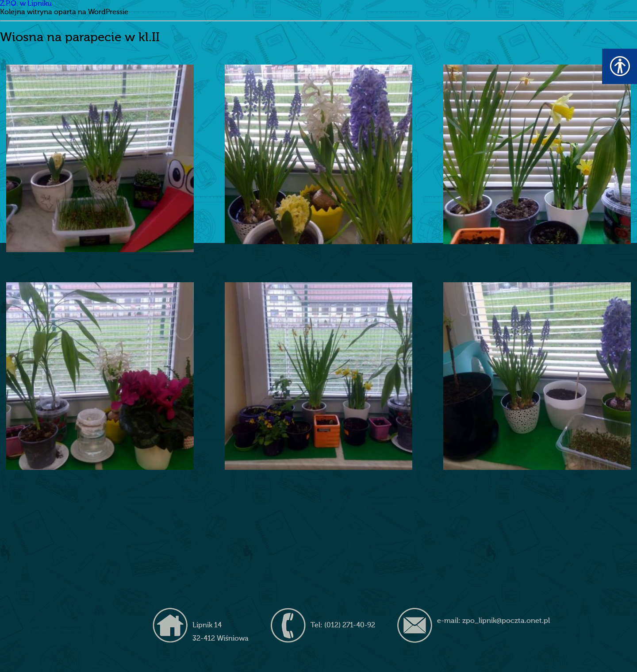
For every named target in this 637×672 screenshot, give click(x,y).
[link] (100, 158)
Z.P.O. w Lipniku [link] (26, 4)
